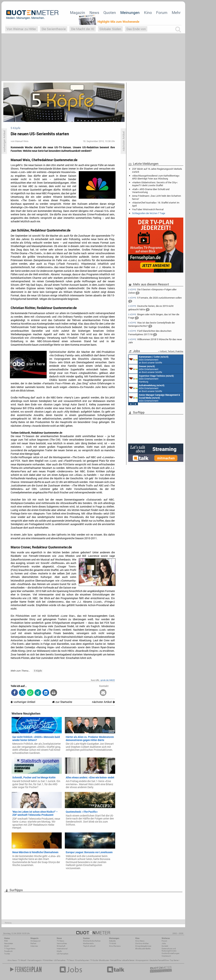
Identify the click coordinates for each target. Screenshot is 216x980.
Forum (162, 12)
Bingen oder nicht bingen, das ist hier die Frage (154, 316)
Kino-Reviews (115, 946)
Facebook (8, 951)
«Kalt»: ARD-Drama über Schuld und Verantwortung (151, 191)
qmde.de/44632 (108, 680)
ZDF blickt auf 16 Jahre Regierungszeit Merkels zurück (157, 170)
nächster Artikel (103, 702)
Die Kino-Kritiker (142, 943)
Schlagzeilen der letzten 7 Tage (149, 213)
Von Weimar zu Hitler (21, 29)
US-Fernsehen (63, 954)
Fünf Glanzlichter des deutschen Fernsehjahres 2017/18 (150, 333)
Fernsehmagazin (35, 960)
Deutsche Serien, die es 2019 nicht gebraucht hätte (151, 308)
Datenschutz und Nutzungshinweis (169, 950)
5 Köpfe (38, 671)
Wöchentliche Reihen (92, 941)
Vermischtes (62, 943)
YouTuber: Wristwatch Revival (148, 209)
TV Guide (94, 960)
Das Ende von (136, 29)
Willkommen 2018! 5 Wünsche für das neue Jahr (155, 341)
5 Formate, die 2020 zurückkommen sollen (155, 300)
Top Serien (174, 960)
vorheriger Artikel (23, 702)
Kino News (12, 960)
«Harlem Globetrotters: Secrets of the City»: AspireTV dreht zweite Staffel (155, 184)
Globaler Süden (110, 29)
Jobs (164, 943)
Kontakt (165, 946)
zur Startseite (62, 702)
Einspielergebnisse (143, 946)
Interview (34, 946)
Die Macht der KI (83, 29)
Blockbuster (104, 960)
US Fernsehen (60, 960)
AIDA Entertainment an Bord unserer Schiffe (148, 359)
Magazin (78, 12)
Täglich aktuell (89, 946)
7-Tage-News (10, 949)
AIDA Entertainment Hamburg (151, 378)
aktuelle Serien (128, 960)
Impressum (166, 956)
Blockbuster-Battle (143, 949)
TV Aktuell (22, 960)
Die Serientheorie (54, 29)
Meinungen (130, 12)
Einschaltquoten (82, 960)
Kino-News (140, 941)
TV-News (60, 941)
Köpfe (59, 951)
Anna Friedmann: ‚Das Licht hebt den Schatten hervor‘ (156, 197)
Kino (148, 12)
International (62, 949)
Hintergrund (35, 941)
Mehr (176, 12)
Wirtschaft (61, 946)
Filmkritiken (48, 960)
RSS (6, 941)
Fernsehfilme (116, 960)
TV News (70, 960)
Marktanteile (88, 943)
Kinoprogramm (142, 960)
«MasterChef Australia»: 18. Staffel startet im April (156, 204)
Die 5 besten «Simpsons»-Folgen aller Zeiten (152, 291)
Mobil (7, 946)
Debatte (112, 941)
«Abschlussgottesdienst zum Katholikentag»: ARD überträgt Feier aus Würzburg (156, 177)
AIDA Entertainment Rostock (154, 398)
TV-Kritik (113, 943)
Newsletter (9, 943)
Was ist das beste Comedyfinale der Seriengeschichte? (152, 325)
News (94, 12)
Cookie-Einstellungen (171, 953)
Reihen (33, 943)
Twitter (7, 954)
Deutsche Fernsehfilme (159, 960)
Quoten (110, 12)
